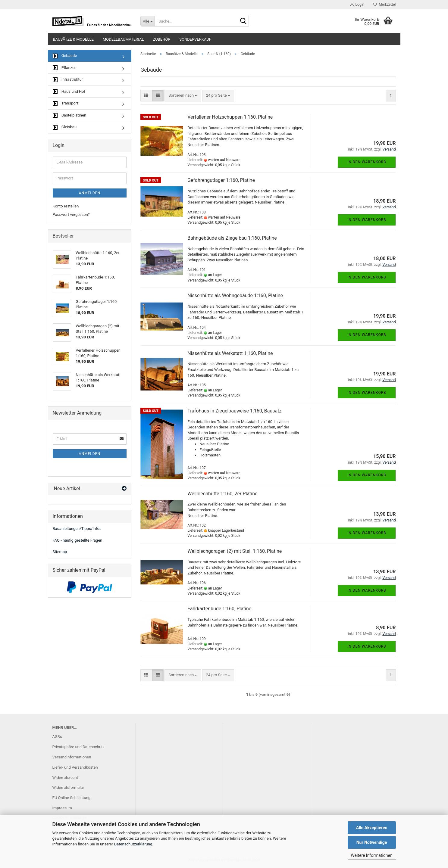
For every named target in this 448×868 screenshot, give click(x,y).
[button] (146, 96)
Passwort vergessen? (71, 215)
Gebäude (65, 56)
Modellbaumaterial (123, 39)
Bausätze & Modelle (73, 39)
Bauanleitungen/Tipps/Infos (77, 529)
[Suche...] (147, 21)
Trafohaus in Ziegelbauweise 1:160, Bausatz (234, 411)
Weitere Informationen (371, 855)
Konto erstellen (66, 206)
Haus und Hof (69, 92)
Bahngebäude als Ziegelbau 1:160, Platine (232, 238)
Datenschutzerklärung (133, 844)
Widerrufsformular (68, 787)
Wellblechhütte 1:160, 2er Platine (222, 494)
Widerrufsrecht (65, 778)
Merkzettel (384, 5)
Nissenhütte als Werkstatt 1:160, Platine (230, 353)
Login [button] (357, 5)
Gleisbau (65, 127)
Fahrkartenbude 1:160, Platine (219, 609)
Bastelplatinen (70, 115)
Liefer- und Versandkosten (75, 767)
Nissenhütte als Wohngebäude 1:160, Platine (235, 296)
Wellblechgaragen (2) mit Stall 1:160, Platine (235, 551)
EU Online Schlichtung (72, 798)
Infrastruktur (68, 80)
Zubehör (161, 39)
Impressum (62, 808)
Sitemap (60, 552)
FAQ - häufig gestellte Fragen (78, 540)
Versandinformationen (72, 757)
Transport (66, 103)
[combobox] (183, 96)
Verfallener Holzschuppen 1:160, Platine (230, 117)
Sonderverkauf (195, 39)
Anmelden (90, 193)
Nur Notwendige (372, 842)
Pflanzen (65, 68)
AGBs (57, 737)
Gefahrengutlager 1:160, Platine (221, 180)
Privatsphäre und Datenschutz (78, 747)
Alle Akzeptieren (372, 828)
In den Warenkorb (367, 162)
